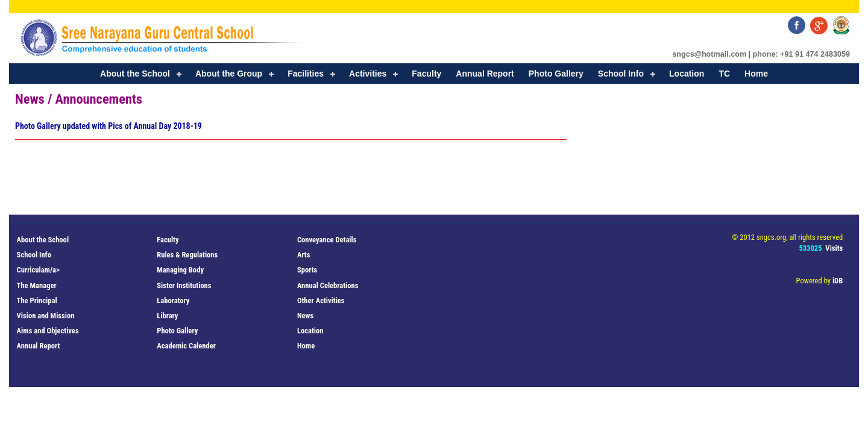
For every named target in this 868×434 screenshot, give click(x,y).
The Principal (37, 300)
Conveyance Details (327, 240)
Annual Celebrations (328, 285)
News (305, 316)
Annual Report (485, 74)
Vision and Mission (46, 316)
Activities (368, 74)
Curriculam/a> (38, 270)
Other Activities (321, 300)
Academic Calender (186, 346)
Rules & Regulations (187, 255)
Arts (304, 255)
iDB (838, 281)
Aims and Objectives (48, 331)
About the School (135, 74)
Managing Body (180, 270)
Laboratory (173, 300)
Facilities (306, 74)
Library (167, 316)
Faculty (426, 74)
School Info (621, 74)
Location (687, 74)
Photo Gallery (556, 74)
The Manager (37, 285)
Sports (307, 270)
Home (756, 74)
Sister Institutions (184, 285)
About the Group (229, 74)
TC (724, 74)
